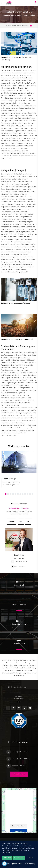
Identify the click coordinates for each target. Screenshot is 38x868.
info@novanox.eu (19, 766)
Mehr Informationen (18, 826)
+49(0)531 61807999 (21, 759)
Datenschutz (19, 698)
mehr (31, 858)
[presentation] (21, 522)
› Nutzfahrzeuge (9, 479)
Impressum (19, 696)
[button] (6, 494)
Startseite (9, 26)
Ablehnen (7, 858)
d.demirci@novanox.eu (21, 566)
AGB (19, 702)
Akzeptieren (18, 831)
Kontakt (12, 522)
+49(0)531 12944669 (21, 562)
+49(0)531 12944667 (21, 752)
